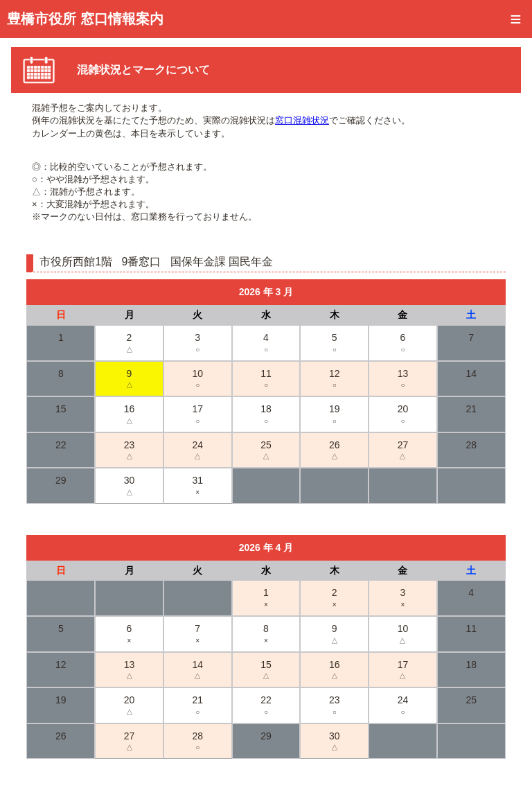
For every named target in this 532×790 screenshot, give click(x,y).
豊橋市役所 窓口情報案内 (85, 19)
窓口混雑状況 (302, 120)
